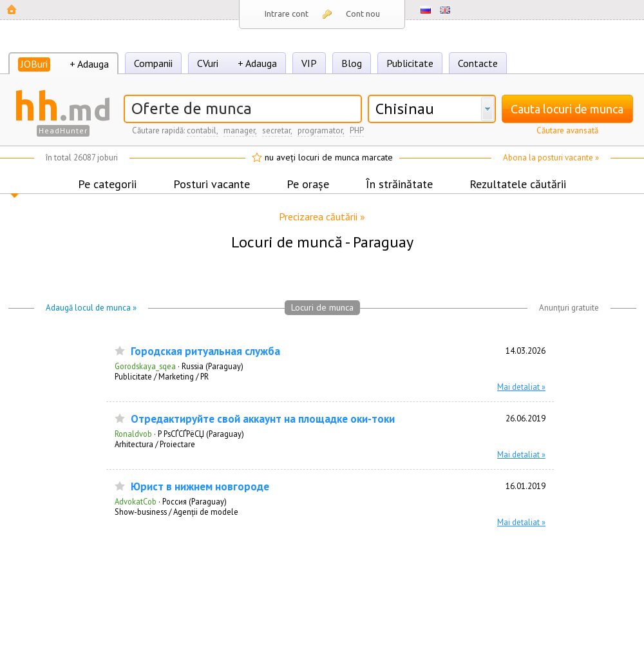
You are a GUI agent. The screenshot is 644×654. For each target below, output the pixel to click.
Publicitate (410, 63)
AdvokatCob (136, 501)
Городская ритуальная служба (205, 351)
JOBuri (34, 64)
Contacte (478, 63)
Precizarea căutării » (322, 216)
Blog (352, 63)
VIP (309, 63)
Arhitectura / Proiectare (155, 444)
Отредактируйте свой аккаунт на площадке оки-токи (263, 419)
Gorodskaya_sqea (145, 366)
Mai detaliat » (521, 387)
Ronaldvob (133, 434)
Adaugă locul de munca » (91, 308)
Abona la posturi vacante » (551, 158)
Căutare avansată (567, 130)
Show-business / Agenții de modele (176, 512)
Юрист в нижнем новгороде (200, 487)
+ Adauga (89, 64)
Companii (153, 63)
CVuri (208, 63)
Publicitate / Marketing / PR (162, 376)
